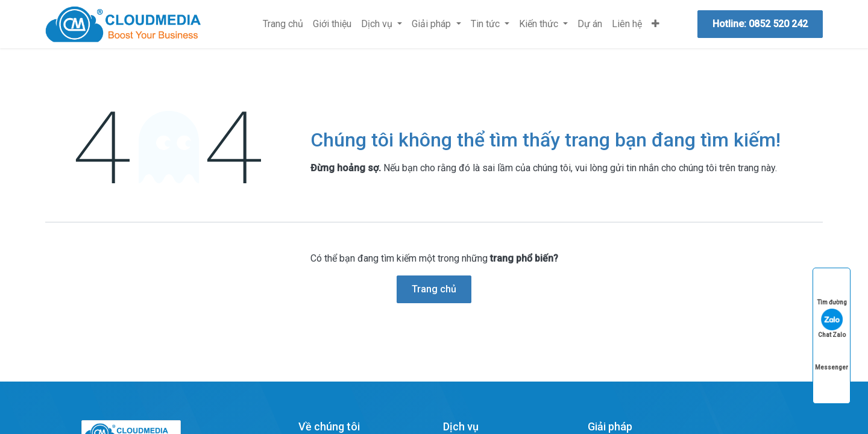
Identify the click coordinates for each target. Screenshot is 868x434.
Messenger (832, 356)
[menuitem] (283, 24)
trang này (756, 168)
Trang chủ (434, 289)
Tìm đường (832, 291)
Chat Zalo (832, 323)
